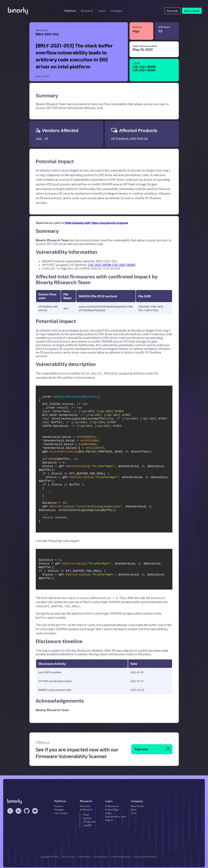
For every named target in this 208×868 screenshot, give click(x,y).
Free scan (172, 11)
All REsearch (86, 807)
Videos (109, 810)
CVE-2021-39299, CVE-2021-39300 (112, 265)
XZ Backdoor (89, 819)
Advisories (85, 803)
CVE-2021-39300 (144, 70)
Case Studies (61, 810)
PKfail (86, 812)
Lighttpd (87, 816)
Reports (109, 817)
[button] (70, 11)
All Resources (112, 803)
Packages (59, 807)
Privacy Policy (101, 854)
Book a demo (192, 11)
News (134, 807)
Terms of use (68, 854)
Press (134, 810)
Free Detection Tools (116, 814)
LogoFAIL (88, 823)
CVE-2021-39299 (144, 67)
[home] (18, 11)
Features (59, 803)
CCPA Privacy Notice (121, 854)
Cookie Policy (85, 854)
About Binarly (138, 803)
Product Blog (112, 807)
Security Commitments (146, 854)
